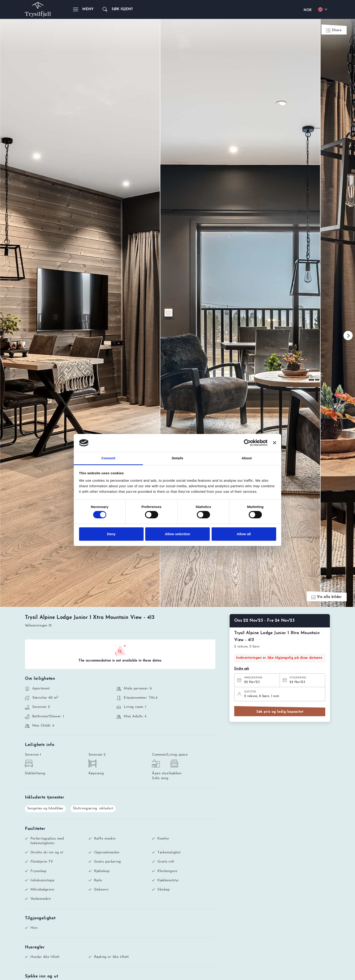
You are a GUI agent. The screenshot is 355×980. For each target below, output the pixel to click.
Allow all (244, 534)
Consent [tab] (108, 458)
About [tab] (247, 458)
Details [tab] (177, 458)
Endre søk (242, 669)
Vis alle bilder (327, 597)
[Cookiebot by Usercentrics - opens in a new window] (247, 443)
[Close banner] (275, 443)
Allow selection (177, 534)
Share (334, 30)
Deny (111, 534)
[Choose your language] (323, 9)
